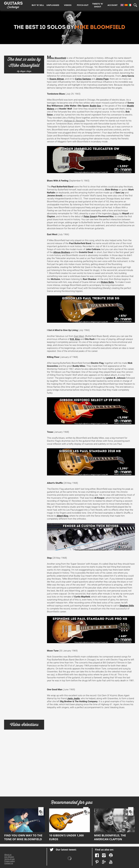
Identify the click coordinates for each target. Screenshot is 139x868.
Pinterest (97, 862)
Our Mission (9, 857)
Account (113, 5)
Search (136, 5)
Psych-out (83, 5)
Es (126, 5)
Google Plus (104, 862)
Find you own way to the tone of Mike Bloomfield (25, 825)
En (122, 5)
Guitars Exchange (13, 4)
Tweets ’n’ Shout (98, 5)
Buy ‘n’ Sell (38, 5)
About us (8, 854)
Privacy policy (10, 861)
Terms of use (10, 859)
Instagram (104, 855)
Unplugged (53, 5)
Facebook (97, 855)
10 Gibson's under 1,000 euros (69, 825)
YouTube (111, 862)
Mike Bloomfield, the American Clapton (114, 825)
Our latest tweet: (66, 850)
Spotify (111, 855)
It (130, 5)
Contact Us (9, 863)
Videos (68, 5)
